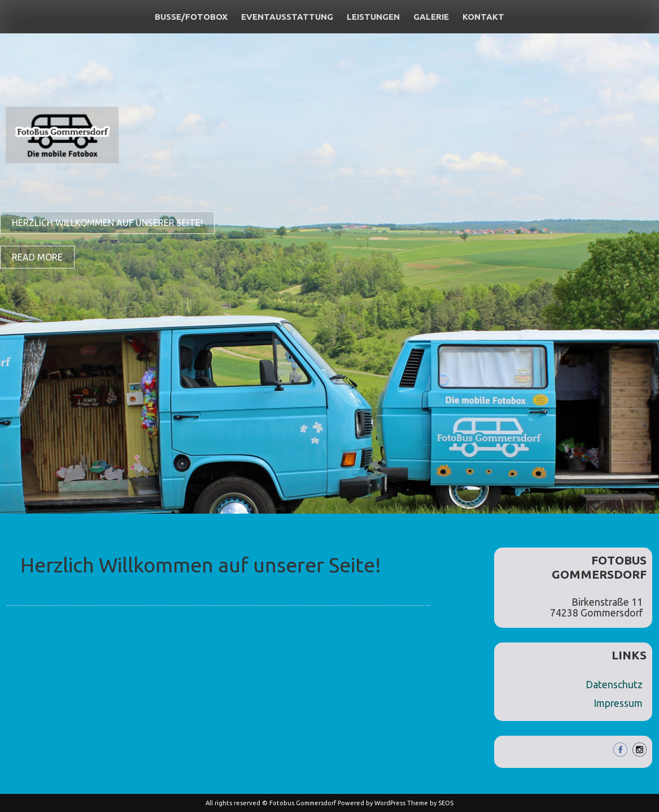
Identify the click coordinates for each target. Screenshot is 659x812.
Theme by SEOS (430, 803)
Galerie (431, 17)
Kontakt (483, 17)
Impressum (618, 703)
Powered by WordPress (372, 803)
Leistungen (373, 17)
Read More (37, 257)
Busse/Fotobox (191, 17)
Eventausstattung (287, 17)
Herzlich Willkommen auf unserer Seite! (107, 223)
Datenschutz (614, 685)
